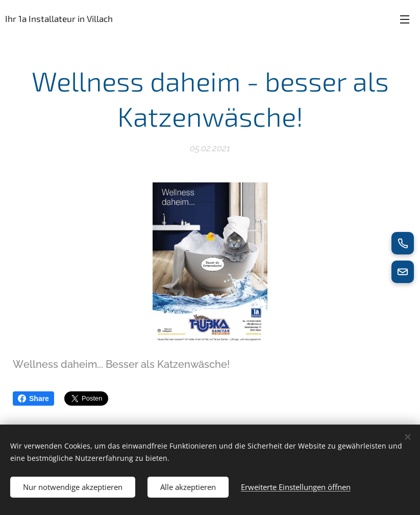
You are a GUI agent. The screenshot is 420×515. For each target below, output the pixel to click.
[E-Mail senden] (403, 272)
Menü (405, 19)
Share (33, 399)
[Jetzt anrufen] (403, 243)
